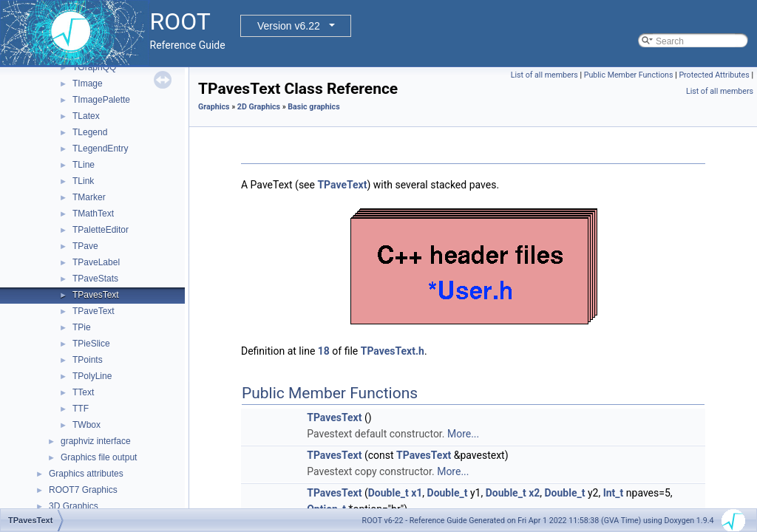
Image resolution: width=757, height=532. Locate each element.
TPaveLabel (96, 262)
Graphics (214, 107)
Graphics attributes (86, 474)
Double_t (388, 493)
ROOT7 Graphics (83, 490)
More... (463, 434)
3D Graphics (74, 506)
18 (324, 351)
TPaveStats (95, 279)
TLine (84, 165)
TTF (81, 409)
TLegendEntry (100, 149)
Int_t (614, 493)
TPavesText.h (393, 351)
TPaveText (94, 311)
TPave (85, 246)
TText (83, 392)
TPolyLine (92, 376)
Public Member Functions (629, 75)
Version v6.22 (289, 26)
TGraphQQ (94, 67)
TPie (82, 327)
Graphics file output (99, 457)
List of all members (544, 75)
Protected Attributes (714, 75)
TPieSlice (91, 344)
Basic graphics (313, 107)
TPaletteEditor (101, 230)
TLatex (86, 116)
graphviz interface (96, 441)
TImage (88, 83)
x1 (417, 493)
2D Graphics (259, 107)
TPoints (88, 360)
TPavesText (96, 295)
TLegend (90, 132)
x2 (534, 493)
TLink (83, 181)
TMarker (89, 197)
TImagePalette (101, 100)
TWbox (86, 425)
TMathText (93, 214)
